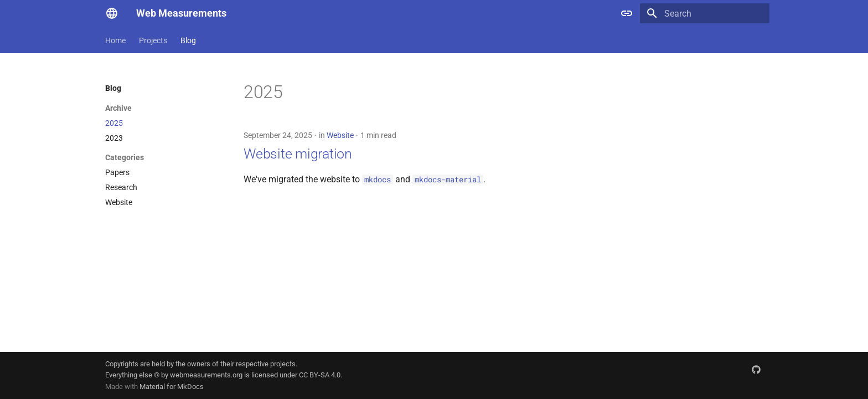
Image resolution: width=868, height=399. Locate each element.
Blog (188, 40)
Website (340, 135)
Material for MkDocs (172, 387)
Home (115, 40)
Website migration (298, 154)
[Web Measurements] (112, 13)
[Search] (705, 13)
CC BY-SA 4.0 (320, 375)
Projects (153, 40)
